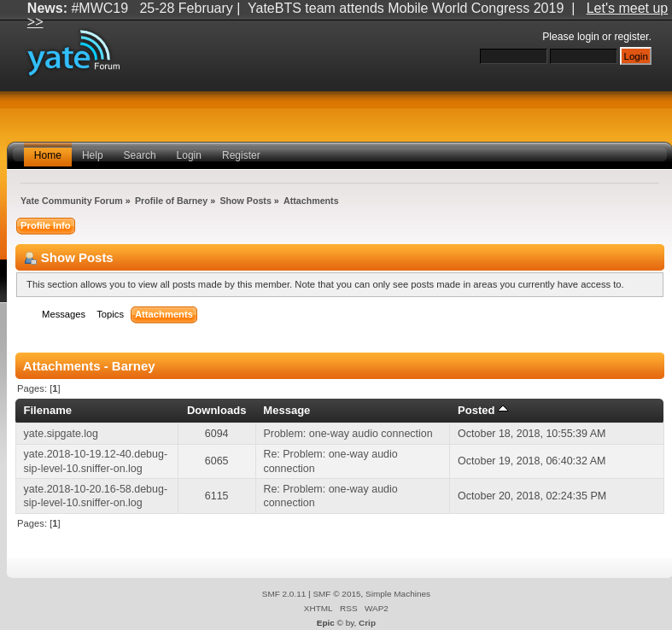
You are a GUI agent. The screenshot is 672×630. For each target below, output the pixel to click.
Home (48, 155)
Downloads (217, 410)
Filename (47, 410)
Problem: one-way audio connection (348, 434)
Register (241, 155)
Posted (483, 410)
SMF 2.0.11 (284, 594)
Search (140, 155)
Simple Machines (398, 594)
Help (93, 155)
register (631, 37)
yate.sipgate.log (61, 434)
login (588, 37)
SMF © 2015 (336, 594)
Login (189, 155)
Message (286, 410)
